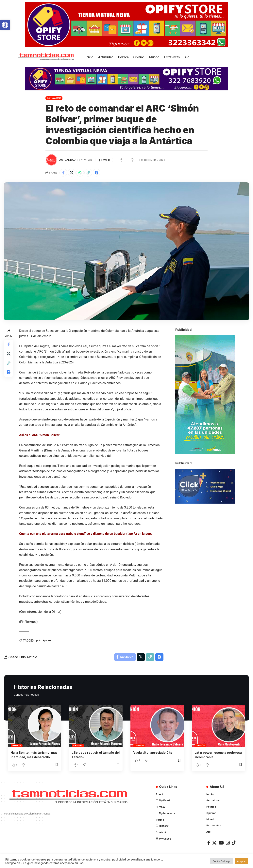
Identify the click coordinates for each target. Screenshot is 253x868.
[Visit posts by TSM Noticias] (51, 160)
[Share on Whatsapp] (80, 173)
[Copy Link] (89, 173)
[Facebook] (209, 844)
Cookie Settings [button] (221, 861)
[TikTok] (234, 844)
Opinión (17, 746)
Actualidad (54, 98)
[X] (214, 844)
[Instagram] (228, 844)
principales (44, 641)
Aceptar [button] (241, 861)
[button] (5, 25)
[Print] (97, 173)
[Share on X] (72, 173)
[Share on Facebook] (63, 173)
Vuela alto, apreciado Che (154, 753)
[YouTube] (221, 844)
